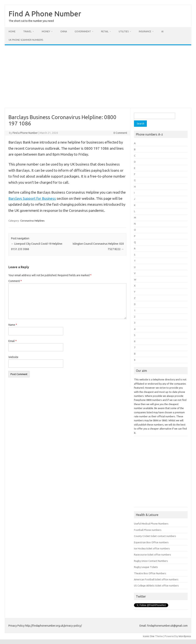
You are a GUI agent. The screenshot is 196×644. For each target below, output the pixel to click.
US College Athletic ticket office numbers (156, 586)
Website (13, 357)
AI (162, 31)
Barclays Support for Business (32, 199)
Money (46, 31)
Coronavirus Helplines (32, 221)
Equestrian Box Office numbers (151, 542)
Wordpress (185, 636)
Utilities (124, 31)
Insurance (145, 31)
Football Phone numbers (148, 530)
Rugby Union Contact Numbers (151, 561)
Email (13, 341)
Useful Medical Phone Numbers (151, 524)
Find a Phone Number (25, 133)
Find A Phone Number (45, 14)
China (64, 31)
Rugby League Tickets (146, 567)
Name (13, 325)
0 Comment (120, 133)
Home (12, 31)
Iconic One (149, 636)
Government (83, 31)
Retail (105, 31)
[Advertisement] (98, 77)
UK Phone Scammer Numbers (26, 40)
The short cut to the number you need (31, 21)
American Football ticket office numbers (156, 579)
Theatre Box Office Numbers (150, 573)
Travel (27, 31)
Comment (15, 281)
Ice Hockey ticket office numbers (152, 548)
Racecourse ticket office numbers (152, 555)
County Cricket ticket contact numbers (155, 536)
